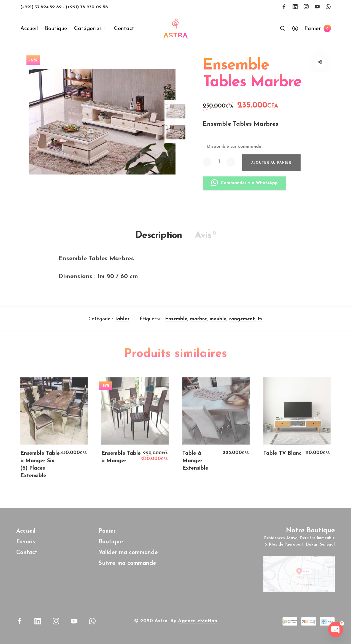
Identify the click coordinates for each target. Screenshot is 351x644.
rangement (242, 324)
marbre (199, 324)
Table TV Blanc (282, 458)
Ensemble (176, 324)
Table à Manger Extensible (195, 466)
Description (159, 241)
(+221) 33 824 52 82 (42, 7)
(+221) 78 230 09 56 (87, 7)
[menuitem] (33, 29)
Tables (122, 324)
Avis (205, 240)
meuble (218, 324)
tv (260, 324)
